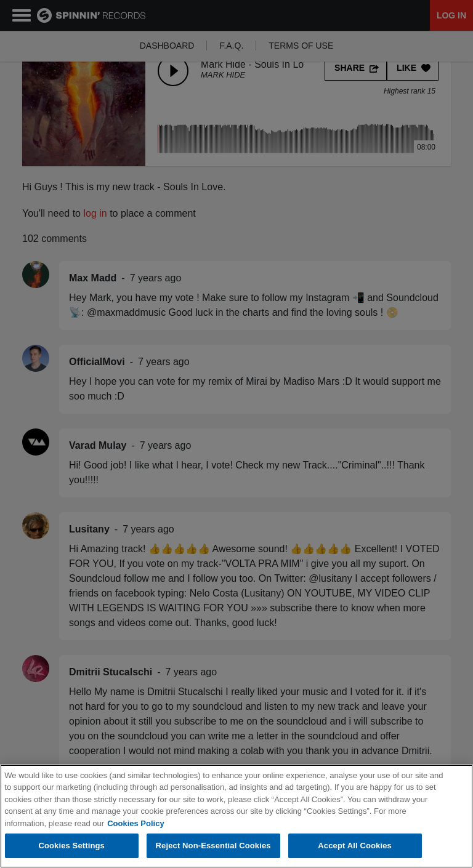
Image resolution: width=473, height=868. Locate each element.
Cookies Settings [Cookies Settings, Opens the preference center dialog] (71, 846)
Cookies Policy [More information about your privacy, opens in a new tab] (135, 823)
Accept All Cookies (355, 846)
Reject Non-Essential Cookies (213, 846)
